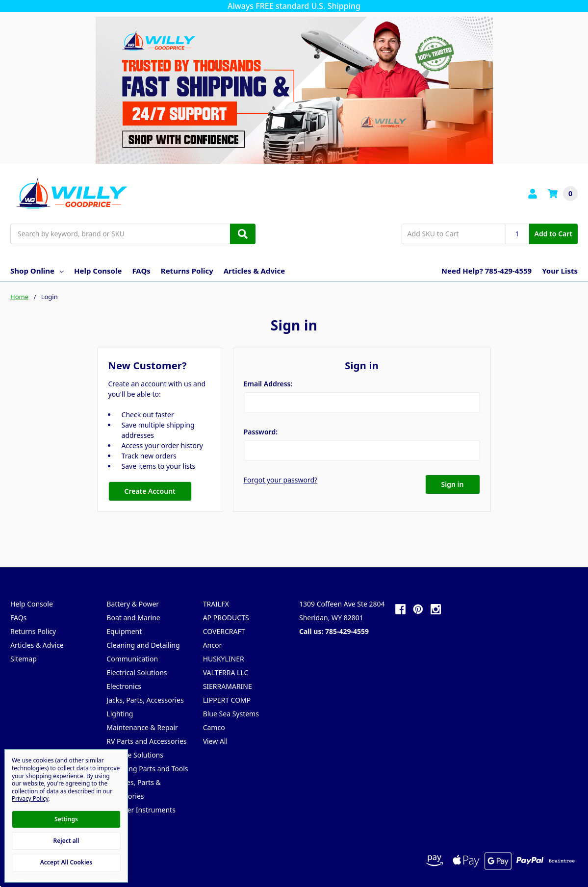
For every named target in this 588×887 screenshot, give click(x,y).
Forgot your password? (281, 480)
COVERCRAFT (224, 631)
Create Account (150, 491)
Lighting (120, 714)
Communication (132, 659)
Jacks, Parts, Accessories (145, 700)
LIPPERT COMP (227, 700)
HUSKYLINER (224, 659)
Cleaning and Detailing (143, 645)
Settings (66, 819)
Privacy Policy (30, 798)
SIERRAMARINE (228, 686)
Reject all (66, 841)
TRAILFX (216, 604)
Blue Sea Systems (231, 714)
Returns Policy (187, 271)
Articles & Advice (254, 271)
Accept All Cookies (66, 862)
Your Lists (560, 271)
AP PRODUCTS (226, 618)
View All (215, 741)
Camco (214, 727)
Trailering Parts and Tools (147, 769)
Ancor (213, 645)
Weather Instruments (141, 810)
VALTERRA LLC (226, 672)
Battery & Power (133, 604)
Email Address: (268, 384)
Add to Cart (553, 234)
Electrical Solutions (137, 672)
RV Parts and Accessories (146, 741)
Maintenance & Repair (142, 727)
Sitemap (24, 659)
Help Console (98, 271)
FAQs (141, 271)
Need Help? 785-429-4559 (486, 271)
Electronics (124, 686)
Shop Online (37, 271)
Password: (261, 432)
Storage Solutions (135, 755)
